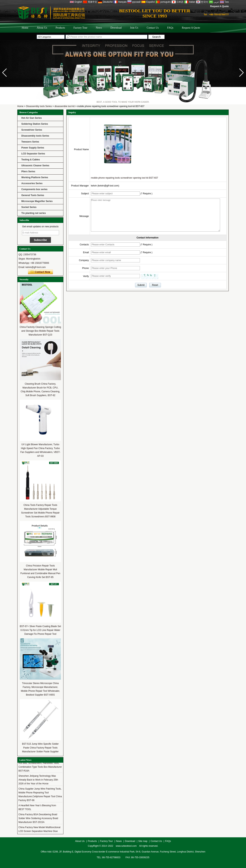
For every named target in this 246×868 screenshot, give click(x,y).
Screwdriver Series (32, 130)
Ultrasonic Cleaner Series (35, 166)
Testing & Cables (31, 160)
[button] (241, 73)
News (99, 28)
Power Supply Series (33, 148)
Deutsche (108, 2)
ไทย (227, 2)
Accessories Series (32, 183)
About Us (42, 28)
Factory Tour (80, 28)
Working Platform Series (35, 177)
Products (60, 28)
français (122, 2)
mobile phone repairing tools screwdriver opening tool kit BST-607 (125, 178)
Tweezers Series (30, 142)
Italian (192, 2)
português (166, 2)
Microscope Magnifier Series (37, 201)
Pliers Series (28, 171)
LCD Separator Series (33, 154)
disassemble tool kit (64, 106)
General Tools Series (33, 195)
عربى (216, 2)
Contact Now (40, 272)
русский (136, 2)
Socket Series (29, 207)
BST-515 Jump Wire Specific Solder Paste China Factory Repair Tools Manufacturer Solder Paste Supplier (40, 748)
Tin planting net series (34, 213)
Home (25, 28)
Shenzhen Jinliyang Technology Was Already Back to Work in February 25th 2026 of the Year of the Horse (38, 781)
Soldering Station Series (35, 124)
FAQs (170, 28)
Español (150, 2)
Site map (143, 841)
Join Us (134, 28)
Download (116, 28)
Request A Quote (219, 6)
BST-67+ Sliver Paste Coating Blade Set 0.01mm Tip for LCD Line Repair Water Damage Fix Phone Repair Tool (40, 630)
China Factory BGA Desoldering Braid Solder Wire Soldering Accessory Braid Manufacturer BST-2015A (38, 819)
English (78, 2)
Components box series (34, 189)
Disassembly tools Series (39, 106)
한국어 (204, 2)
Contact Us (153, 28)
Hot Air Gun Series (32, 118)
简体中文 (92, 2)
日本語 (180, 2)
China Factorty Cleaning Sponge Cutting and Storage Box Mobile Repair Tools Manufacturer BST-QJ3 (40, 331)
